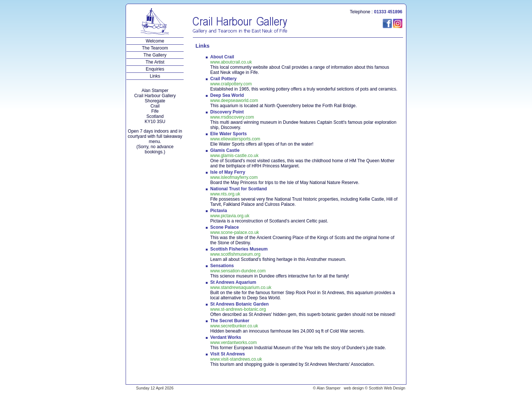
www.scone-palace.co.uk (235, 232)
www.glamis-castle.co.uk (234, 156)
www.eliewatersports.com (235, 139)
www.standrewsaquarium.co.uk (241, 287)
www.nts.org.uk (225, 194)
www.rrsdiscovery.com (232, 117)
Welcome (155, 41)
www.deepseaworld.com (234, 101)
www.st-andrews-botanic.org (238, 309)
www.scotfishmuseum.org (235, 254)
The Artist (155, 62)
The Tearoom (155, 48)
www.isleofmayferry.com (234, 177)
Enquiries (155, 69)
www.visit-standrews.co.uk (236, 359)
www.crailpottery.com (231, 84)
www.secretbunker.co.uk (234, 326)
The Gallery (155, 55)
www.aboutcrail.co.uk (231, 62)
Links (155, 76)
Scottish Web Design (387, 388)
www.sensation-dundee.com (238, 271)
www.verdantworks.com (233, 343)
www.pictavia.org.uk (230, 216)
